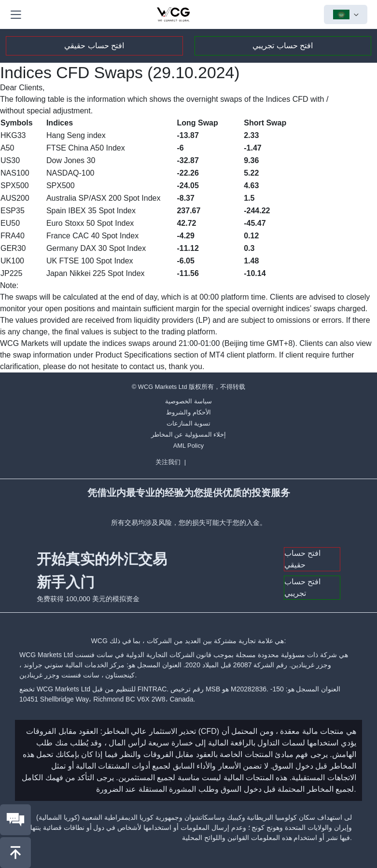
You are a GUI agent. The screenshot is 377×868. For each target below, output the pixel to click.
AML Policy (189, 446)
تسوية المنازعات (189, 423)
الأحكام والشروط (188, 412)
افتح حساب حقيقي (94, 46)
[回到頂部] (15, 853)
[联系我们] (15, 820)
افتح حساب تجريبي (283, 46)
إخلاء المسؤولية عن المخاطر (189, 434)
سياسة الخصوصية (188, 401)
